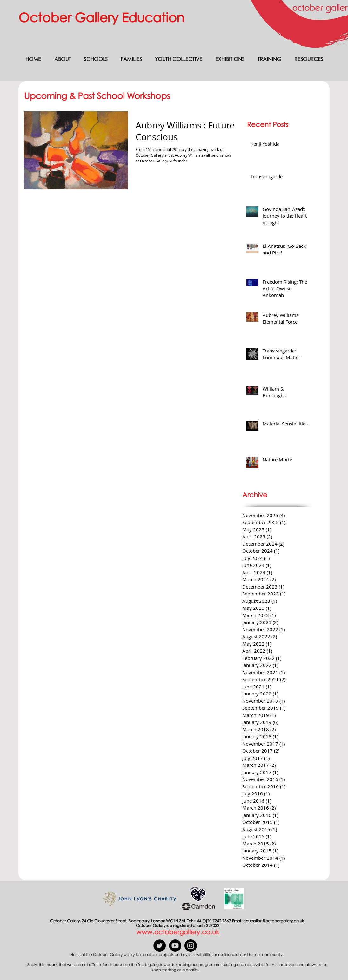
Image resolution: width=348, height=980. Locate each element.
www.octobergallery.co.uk (178, 932)
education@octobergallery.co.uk (274, 921)
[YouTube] (175, 946)
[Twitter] (160, 946)
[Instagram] (191, 946)
